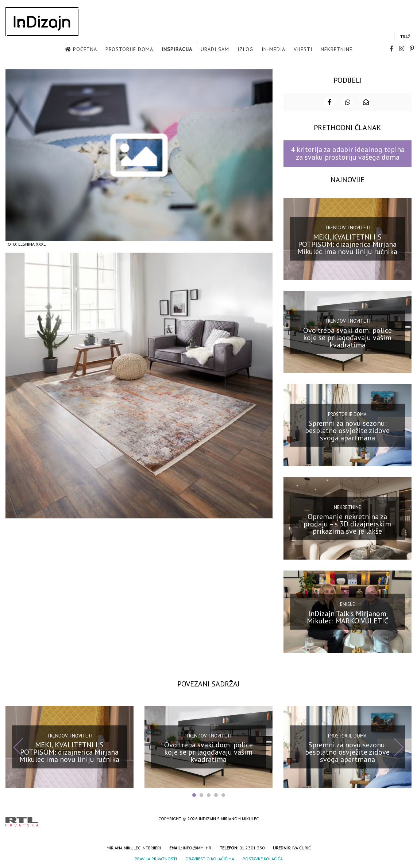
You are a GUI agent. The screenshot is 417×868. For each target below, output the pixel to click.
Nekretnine (337, 50)
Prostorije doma (129, 50)
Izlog (245, 50)
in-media (273, 50)
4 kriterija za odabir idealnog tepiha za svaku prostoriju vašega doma (348, 153)
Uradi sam (215, 50)
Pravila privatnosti (156, 858)
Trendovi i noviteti (347, 227)
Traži (406, 37)
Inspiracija (177, 50)
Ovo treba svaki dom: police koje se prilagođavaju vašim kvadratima (347, 336)
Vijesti (303, 50)
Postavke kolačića (263, 858)
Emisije (347, 604)
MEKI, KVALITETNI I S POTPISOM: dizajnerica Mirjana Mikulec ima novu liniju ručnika (347, 244)
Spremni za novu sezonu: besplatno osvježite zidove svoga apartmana (347, 430)
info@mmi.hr (197, 847)
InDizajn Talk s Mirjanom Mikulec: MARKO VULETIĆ (347, 616)
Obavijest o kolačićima (210, 858)
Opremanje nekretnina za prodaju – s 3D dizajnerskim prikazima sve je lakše (347, 523)
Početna (85, 50)
